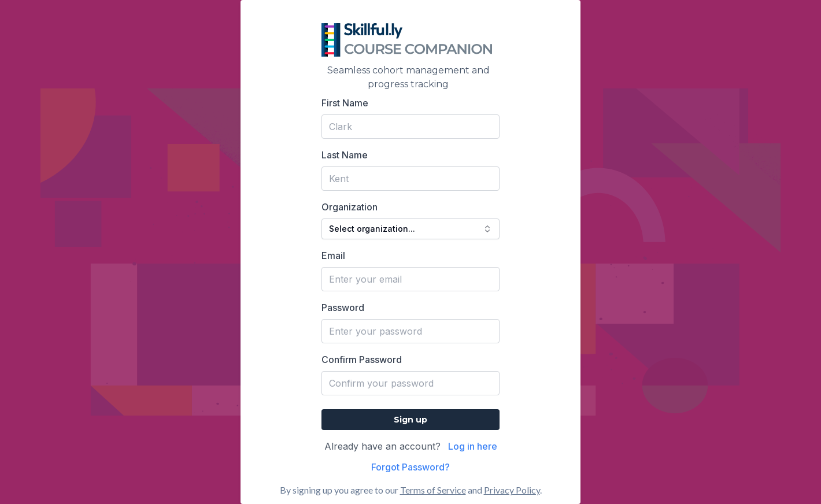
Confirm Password (362, 360)
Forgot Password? (410, 467)
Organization (350, 207)
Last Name (345, 155)
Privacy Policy (512, 490)
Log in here (473, 446)
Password (343, 307)
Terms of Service (433, 490)
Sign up (410, 420)
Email (333, 255)
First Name (345, 103)
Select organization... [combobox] (410, 229)
